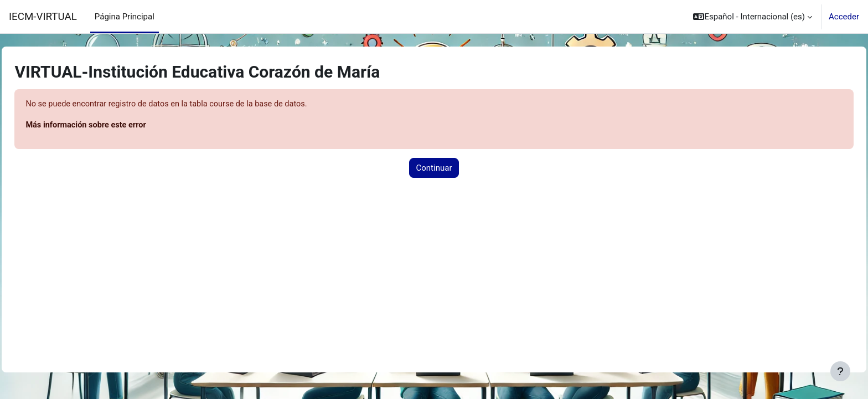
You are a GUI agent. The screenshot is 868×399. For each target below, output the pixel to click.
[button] (753, 17)
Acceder (844, 17)
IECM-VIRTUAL (43, 17)
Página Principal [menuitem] (125, 17)
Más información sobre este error (113, 126)
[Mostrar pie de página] (840, 371)
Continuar (434, 168)
